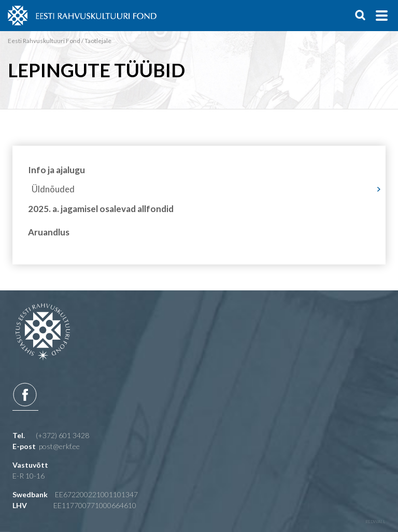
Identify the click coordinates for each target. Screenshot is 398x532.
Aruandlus (49, 455)
